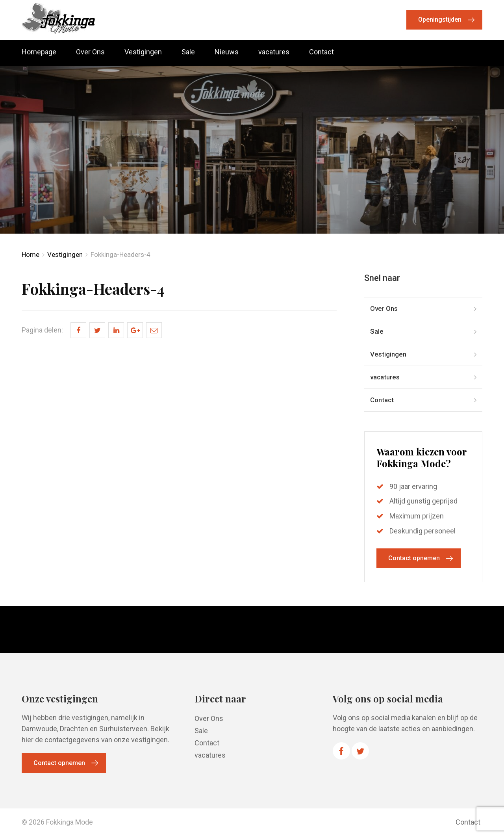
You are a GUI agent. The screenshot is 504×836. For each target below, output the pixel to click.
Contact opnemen (414, 558)
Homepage (39, 52)
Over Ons (90, 52)
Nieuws (227, 52)
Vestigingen (143, 52)
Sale (188, 52)
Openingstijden (440, 20)
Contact (321, 52)
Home (31, 255)
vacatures (274, 52)
